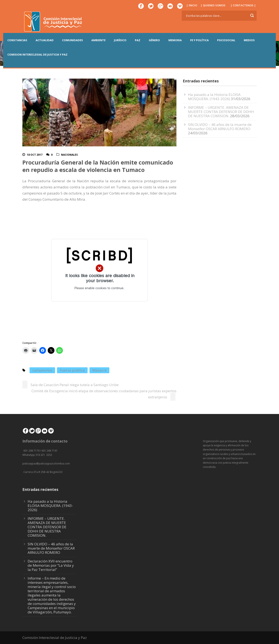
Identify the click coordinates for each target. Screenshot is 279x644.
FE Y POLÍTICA (199, 40)
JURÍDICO (120, 40)
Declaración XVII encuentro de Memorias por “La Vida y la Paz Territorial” (51, 565)
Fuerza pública (72, 370)
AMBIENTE (98, 40)
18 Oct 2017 (35, 155)
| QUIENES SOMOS (213, 5)
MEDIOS (249, 40)
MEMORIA (175, 40)
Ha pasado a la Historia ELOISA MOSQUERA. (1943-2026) (214, 97)
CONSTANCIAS (17, 40)
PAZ (138, 40)
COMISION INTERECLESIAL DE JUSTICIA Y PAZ (37, 54)
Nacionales (69, 155)
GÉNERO (154, 40)
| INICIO (192, 5)
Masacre (99, 370)
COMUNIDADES (72, 40)
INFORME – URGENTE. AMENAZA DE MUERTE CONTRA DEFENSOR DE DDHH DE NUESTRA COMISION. (221, 112)
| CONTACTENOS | (243, 5)
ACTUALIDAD (45, 40)
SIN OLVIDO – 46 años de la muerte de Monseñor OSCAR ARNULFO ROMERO (220, 127)
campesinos (42, 370)
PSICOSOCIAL (226, 40)
